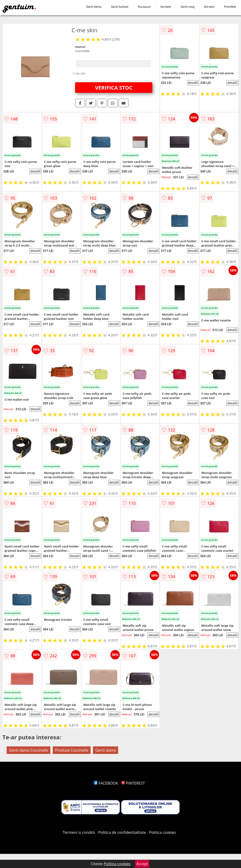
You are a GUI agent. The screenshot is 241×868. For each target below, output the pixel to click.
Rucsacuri (144, 7)
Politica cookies (163, 832)
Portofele (230, 7)
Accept (142, 864)
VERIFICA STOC (114, 87)
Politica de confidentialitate (122, 832)
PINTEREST (133, 783)
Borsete (209, 7)
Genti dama (94, 7)
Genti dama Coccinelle (28, 750)
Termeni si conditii (79, 832)
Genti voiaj (187, 7)
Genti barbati (120, 7)
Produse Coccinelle (72, 750)
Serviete (166, 7)
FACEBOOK (106, 783)
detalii (193, 83)
